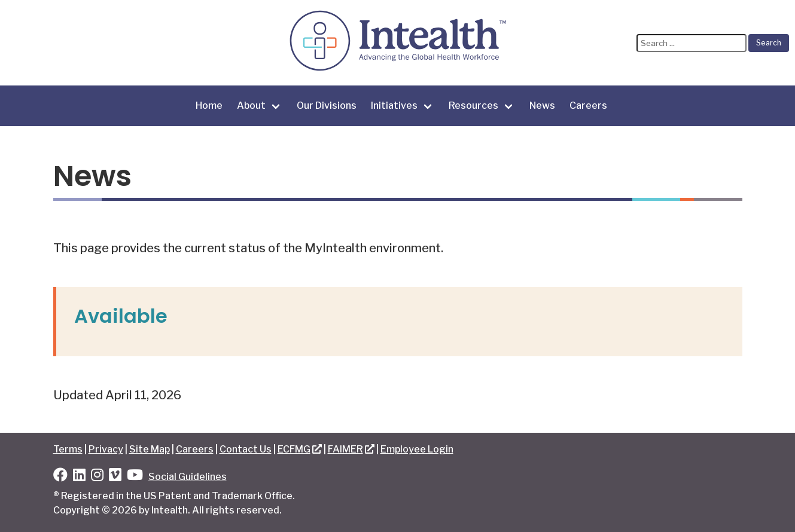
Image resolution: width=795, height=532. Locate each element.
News (542, 106)
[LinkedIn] (79, 477)
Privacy (106, 449)
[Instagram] (97, 477)
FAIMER (345, 449)
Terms (68, 449)
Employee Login (417, 449)
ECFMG (294, 449)
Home (209, 106)
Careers (588, 106)
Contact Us (246, 449)
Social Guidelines (188, 477)
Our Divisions (327, 106)
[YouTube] (135, 477)
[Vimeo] (115, 477)
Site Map (150, 449)
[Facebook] (60, 477)
